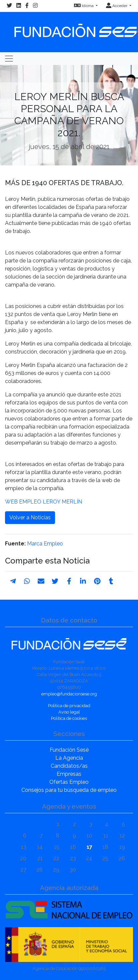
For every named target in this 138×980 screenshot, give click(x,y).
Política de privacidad (69, 706)
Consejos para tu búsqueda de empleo (69, 790)
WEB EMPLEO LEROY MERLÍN (43, 502)
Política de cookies (69, 718)
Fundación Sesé (69, 750)
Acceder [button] (117, 6)
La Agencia (69, 758)
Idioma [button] (84, 6)
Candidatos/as (69, 766)
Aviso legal (69, 712)
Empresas (69, 774)
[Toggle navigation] (9, 59)
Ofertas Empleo (69, 782)
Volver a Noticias (30, 517)
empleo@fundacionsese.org (69, 694)
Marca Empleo (45, 544)
